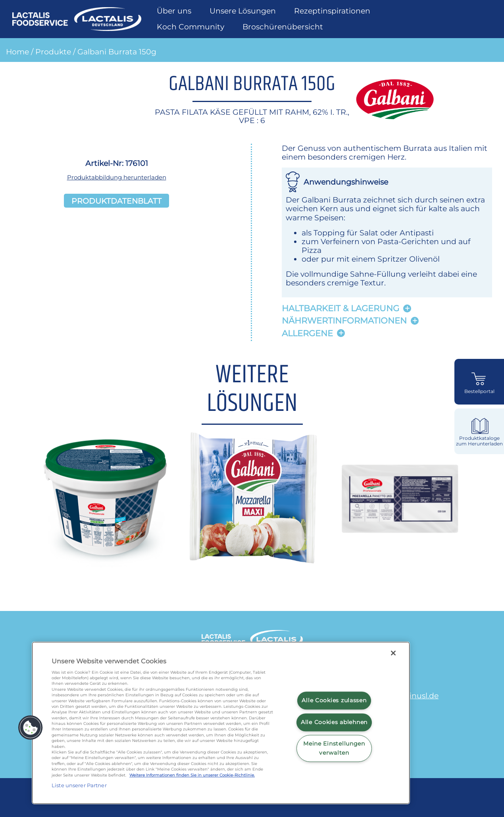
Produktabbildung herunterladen (117, 177)
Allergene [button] (307, 333)
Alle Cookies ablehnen (334, 722)
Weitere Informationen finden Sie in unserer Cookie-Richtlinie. (192, 775)
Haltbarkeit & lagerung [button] (340, 308)
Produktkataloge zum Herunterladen (479, 441)
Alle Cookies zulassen (334, 700)
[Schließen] (393, 653)
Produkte (53, 52)
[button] (31, 728)
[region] (221, 723)
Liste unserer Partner (79, 785)
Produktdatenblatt (116, 200)
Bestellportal (479, 391)
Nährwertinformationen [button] (344, 321)
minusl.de (420, 696)
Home (17, 52)
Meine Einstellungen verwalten (334, 748)
